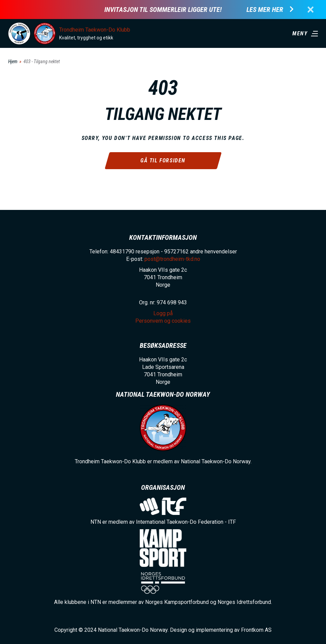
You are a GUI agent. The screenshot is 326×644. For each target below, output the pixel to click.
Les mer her (265, 10)
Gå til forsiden (163, 160)
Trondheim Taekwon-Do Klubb (95, 30)
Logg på (163, 313)
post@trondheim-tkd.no (172, 259)
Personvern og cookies (163, 321)
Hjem (13, 61)
